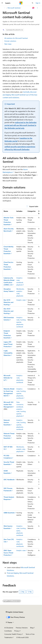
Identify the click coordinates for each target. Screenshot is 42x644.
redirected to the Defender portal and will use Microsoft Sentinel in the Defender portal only (21, 125)
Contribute (8, 631)
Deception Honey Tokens (8, 290)
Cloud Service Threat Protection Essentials (8, 266)
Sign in (38, 3)
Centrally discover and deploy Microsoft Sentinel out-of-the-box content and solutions (20, 95)
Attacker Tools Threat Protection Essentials (9, 221)
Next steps (8, 44)
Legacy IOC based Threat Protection (8, 344)
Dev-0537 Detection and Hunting (8, 311)
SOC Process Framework (8, 489)
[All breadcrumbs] (5, 8)
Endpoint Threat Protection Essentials (7, 334)
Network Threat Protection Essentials (9, 436)
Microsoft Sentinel (14, 8)
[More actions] (37, 8)
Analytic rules (21, 300)
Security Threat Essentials (9, 463)
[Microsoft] (21, 3)
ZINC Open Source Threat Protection (8, 553)
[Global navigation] (2, 3)
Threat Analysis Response (9, 498)
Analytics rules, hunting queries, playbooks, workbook (21, 322)
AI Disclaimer (9, 628)
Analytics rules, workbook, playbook (20, 281)
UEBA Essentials (9, 513)
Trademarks (8, 637)
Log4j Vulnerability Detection (8, 353)
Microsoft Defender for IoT (8, 378)
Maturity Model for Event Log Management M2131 (9, 392)
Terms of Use (30, 634)
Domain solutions (10, 41)
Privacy (17, 631)
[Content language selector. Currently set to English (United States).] (14, 612)
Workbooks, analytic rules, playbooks (21, 449)
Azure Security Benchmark (9, 230)
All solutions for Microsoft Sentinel (16, 38)
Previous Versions (22, 628)
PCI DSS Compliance (8, 457)
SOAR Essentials (7, 472)
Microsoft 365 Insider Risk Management (9, 404)
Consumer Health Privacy (13, 634)
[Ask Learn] (33, 8)
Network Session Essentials (7, 422)
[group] (21, 383)
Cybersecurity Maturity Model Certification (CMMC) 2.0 (9, 281)
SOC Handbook (9, 479)
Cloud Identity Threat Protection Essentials (9, 250)
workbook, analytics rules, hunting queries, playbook (21, 411)
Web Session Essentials (8, 527)
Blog (32, 628)
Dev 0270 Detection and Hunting (8, 302)
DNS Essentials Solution (9, 319)
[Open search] (33, 3)
